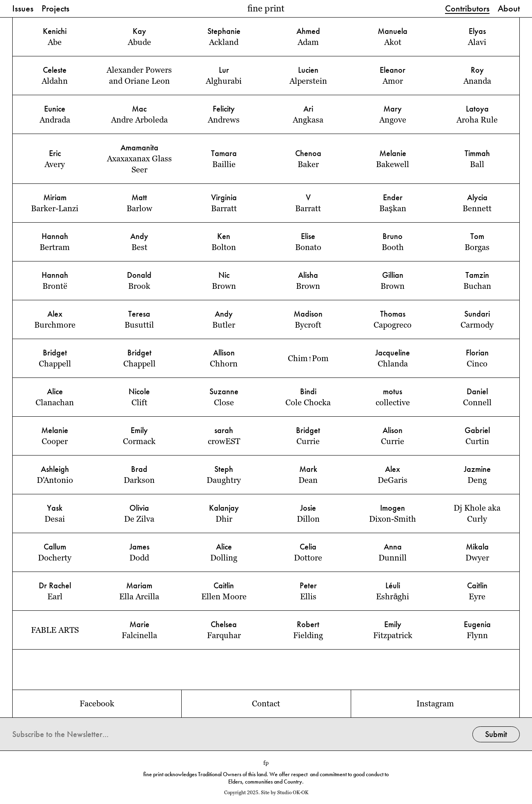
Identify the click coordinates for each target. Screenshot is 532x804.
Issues (23, 9)
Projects (56, 9)
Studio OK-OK (293, 793)
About (509, 9)
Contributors (467, 9)
